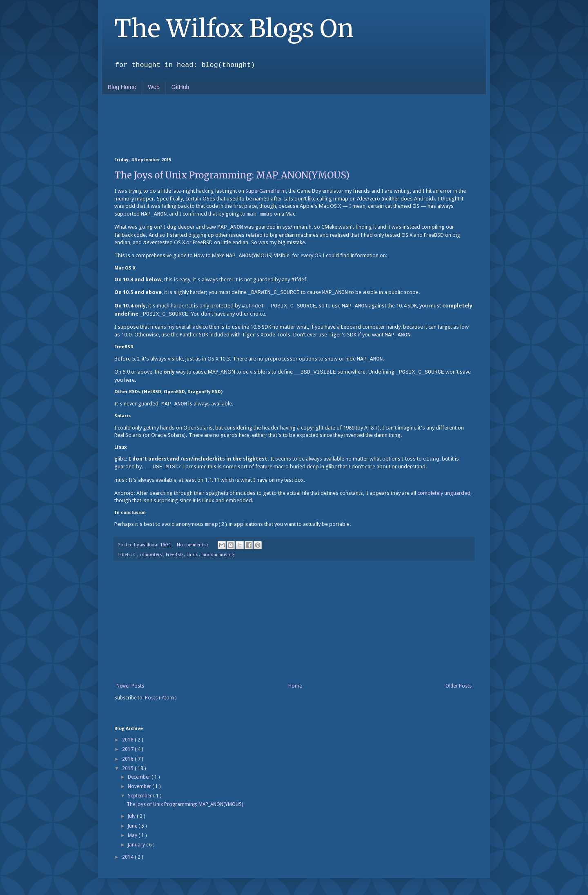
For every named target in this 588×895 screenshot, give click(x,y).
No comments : (193, 545)
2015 (128, 768)
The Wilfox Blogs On (234, 28)
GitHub (180, 87)
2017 (128, 749)
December (140, 777)
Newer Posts (130, 686)
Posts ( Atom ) (161, 698)
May (133, 835)
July (132, 816)
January (137, 845)
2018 (128, 740)
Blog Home (122, 87)
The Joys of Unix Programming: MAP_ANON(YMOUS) (232, 175)
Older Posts (459, 686)
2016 (128, 759)
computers (151, 555)
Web (154, 87)
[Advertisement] (263, 125)
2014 (128, 857)
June (133, 826)
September (140, 796)
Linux (193, 555)
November (140, 786)
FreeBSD (175, 555)
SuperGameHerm (266, 191)
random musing (218, 555)
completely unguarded (444, 493)
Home (295, 686)
